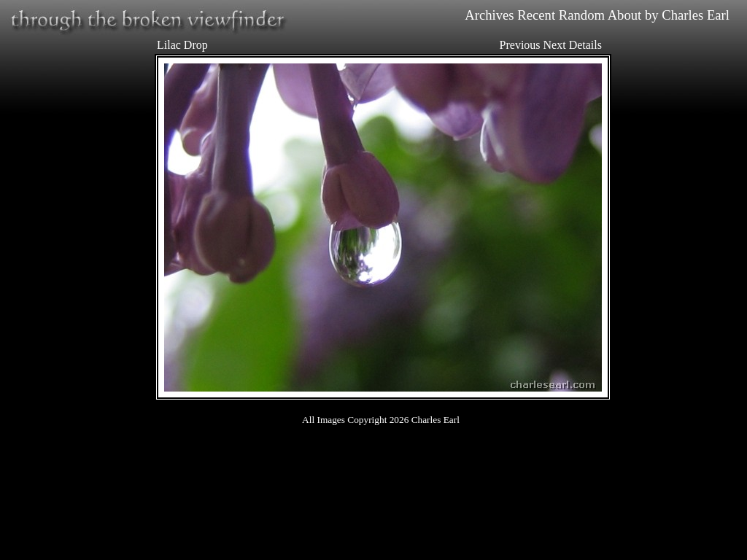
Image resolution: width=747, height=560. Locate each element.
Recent (536, 15)
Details (585, 45)
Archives (489, 15)
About (625, 15)
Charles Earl (696, 15)
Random (582, 15)
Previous (520, 45)
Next (555, 45)
